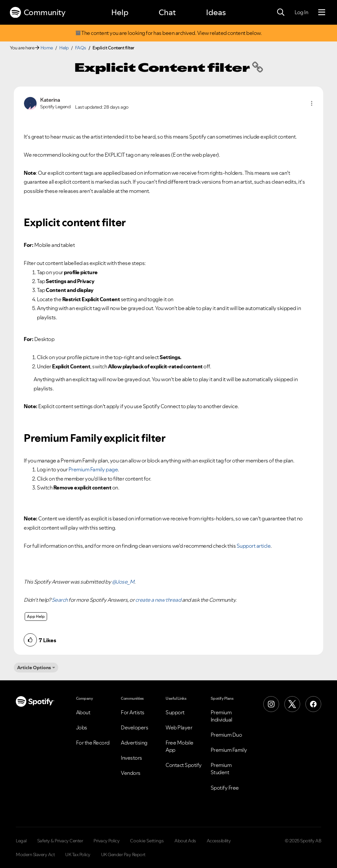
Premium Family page (93, 469)
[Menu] (322, 13)
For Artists (133, 712)
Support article (254, 546)
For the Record (93, 743)
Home (47, 48)
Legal (21, 841)
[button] (312, 103)
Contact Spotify (184, 765)
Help (120, 12)
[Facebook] (313, 704)
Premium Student (221, 769)
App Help (36, 616)
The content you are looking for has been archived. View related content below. (168, 33)
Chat (167, 12)
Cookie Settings (147, 841)
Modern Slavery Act (35, 855)
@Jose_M (123, 582)
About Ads (185, 841)
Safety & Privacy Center (60, 841)
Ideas (216, 12)
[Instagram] (271, 704)
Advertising (134, 743)
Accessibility (219, 841)
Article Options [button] (34, 668)
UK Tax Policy (78, 855)
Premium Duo (226, 735)
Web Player (179, 727)
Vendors (131, 773)
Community (38, 13)
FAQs (81, 48)
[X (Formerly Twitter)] (292, 704)
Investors (131, 758)
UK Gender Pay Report (123, 855)
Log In (301, 12)
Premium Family (229, 750)
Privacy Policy (106, 841)
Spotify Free (225, 788)
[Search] (281, 13)
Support (175, 712)
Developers (134, 727)
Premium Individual (221, 716)
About (83, 712)
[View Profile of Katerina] (50, 100)
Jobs (82, 727)
